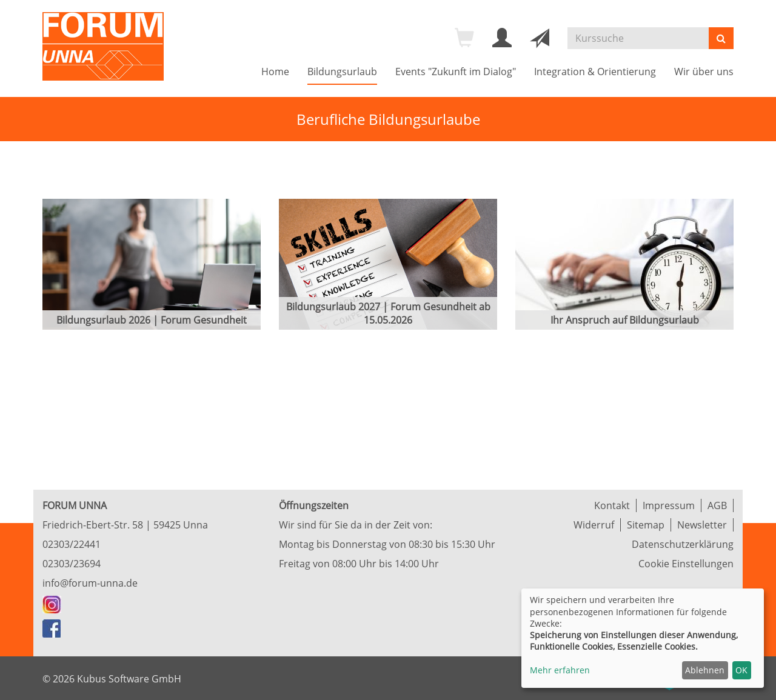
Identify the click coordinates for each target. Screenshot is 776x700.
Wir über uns (704, 72)
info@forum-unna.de (90, 583)
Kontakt (612, 505)
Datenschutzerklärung (683, 544)
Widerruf (594, 525)
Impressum (669, 505)
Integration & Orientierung (595, 72)
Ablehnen (705, 670)
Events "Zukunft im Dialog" (456, 72)
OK (741, 670)
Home (275, 72)
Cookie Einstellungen (686, 564)
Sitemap (646, 525)
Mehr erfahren (560, 670)
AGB (717, 505)
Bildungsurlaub (342, 72)
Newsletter (702, 525)
